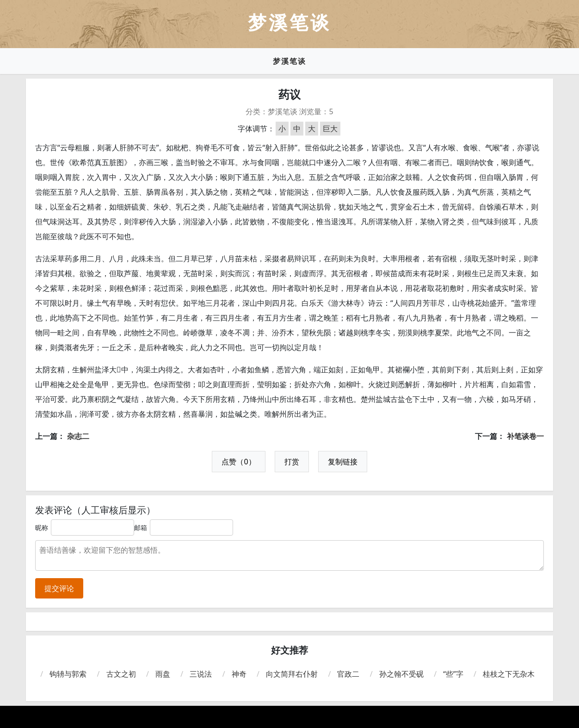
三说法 (201, 674)
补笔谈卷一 (525, 436)
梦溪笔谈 (289, 61)
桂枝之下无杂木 (509, 674)
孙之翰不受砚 (401, 674)
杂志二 (78, 436)
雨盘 (163, 674)
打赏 (292, 462)
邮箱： (144, 527)
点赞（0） (238, 462)
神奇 (239, 674)
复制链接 (343, 462)
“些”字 (453, 674)
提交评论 (59, 588)
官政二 (348, 674)
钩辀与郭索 (68, 674)
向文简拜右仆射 (292, 674)
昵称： (45, 527)
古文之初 (121, 674)
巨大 (330, 129)
